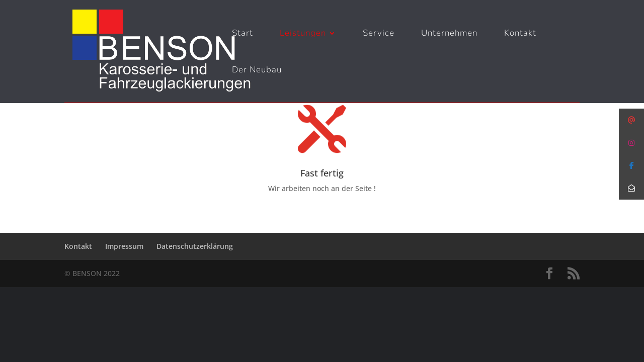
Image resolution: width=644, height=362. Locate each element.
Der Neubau (257, 71)
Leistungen (303, 34)
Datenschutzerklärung (195, 246)
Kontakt (520, 34)
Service (379, 34)
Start (243, 34)
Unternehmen (449, 34)
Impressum (124, 246)
